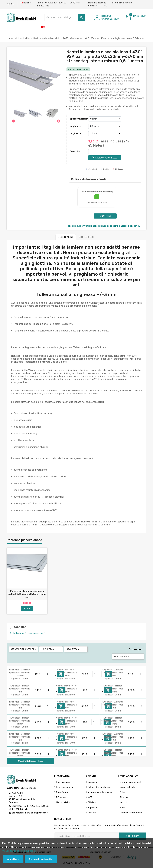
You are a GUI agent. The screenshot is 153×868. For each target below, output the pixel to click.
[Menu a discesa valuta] (11, 4)
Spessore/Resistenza (78, 119)
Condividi (92, 169)
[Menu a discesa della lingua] (26, 4)
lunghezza (75, 126)
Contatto (93, 6)
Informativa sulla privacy (100, 792)
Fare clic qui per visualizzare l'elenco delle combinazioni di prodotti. (103, 226)
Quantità (75, 152)
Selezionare (121, 657)
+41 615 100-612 (20, 809)
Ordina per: (136, 649)
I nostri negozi (63, 782)
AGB (90, 797)
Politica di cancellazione (99, 787)
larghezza (75, 134)
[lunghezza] (105, 126)
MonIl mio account (97, 3)
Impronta (92, 808)
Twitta (105, 169)
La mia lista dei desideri (131, 813)
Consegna (93, 782)
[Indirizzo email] (87, 836)
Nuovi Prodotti (63, 792)
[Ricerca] (65, 18)
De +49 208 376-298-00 (53, 3)
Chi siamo (92, 802)
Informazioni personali (130, 782)
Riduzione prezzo (64, 787)
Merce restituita (128, 787)
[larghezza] (105, 134)
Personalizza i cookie (41, 859)
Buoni (122, 808)
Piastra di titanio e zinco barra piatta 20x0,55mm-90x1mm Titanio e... (27, 594)
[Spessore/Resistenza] (105, 119)
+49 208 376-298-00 (38, 806)
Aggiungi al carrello (30, 761)
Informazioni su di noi (122, 3)
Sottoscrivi (133, 836)
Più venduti (62, 797)
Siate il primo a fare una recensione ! (28, 633)
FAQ (106, 6)
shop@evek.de (41, 813)
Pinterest (119, 169)
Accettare (13, 859)
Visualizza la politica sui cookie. (20, 851)
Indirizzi (123, 802)
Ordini (122, 792)
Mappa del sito (63, 802)
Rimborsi (124, 797)
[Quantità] (105, 152)
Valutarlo (105, 216)
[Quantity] (49, 674)
